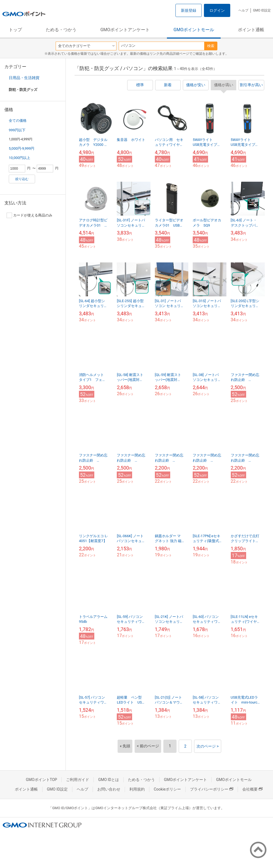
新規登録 (189, 10)
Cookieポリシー (167, 789)
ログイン (217, 10)
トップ (15, 30)
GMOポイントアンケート (125, 30)
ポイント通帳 (251, 30)
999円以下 (17, 130)
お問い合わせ (109, 789)
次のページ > (208, 746)
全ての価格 (18, 121)
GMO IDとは (109, 780)
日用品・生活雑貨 (24, 78)
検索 (211, 46)
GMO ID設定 (262, 10)
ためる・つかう (61, 30)
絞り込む (22, 179)
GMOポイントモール (194, 30)
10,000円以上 (19, 158)
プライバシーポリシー (212, 789)
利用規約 (137, 789)
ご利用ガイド (78, 780)
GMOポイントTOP (41, 780)
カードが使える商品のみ (29, 215)
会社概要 (252, 789)
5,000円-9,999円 (22, 148)
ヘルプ (243, 10)
